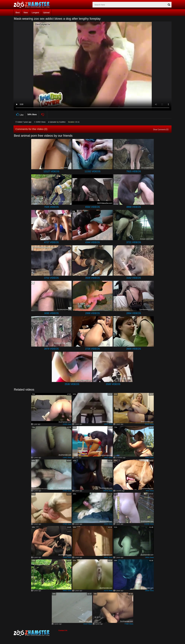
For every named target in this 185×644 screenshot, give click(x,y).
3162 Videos (134, 278)
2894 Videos (134, 313)
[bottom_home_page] (36, 633)
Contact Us (63, 630)
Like (19, 114)
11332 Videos (92, 171)
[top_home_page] (33, 5)
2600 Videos (134, 349)
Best (18, 13)
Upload (46, 13)
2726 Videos (92, 349)
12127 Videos (51, 171)
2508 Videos (113, 384)
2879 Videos (51, 349)
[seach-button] (169, 5)
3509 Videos (92, 278)
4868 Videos (134, 207)
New (26, 13)
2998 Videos (92, 313)
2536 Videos (72, 384)
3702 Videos (51, 278)
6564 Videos (92, 207)
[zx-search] (132, 5)
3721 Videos (134, 242)
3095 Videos (51, 313)
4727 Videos (51, 242)
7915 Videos (134, 171)
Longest (35, 13)
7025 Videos (51, 207)
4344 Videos (92, 242)
